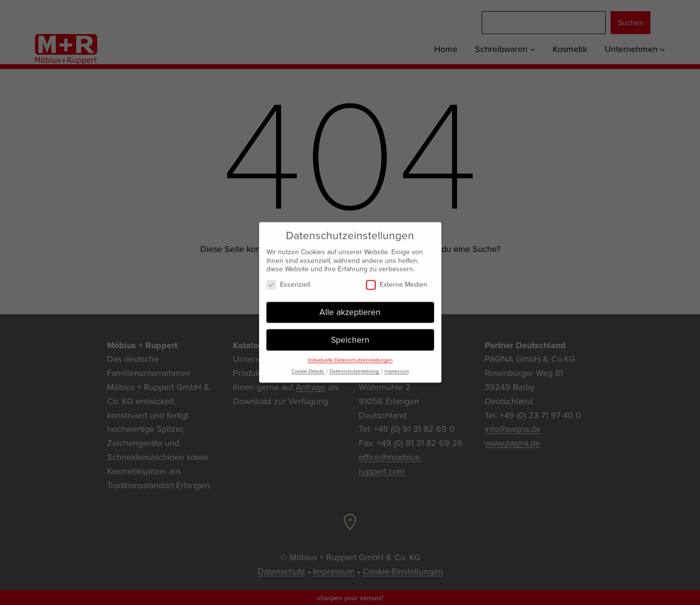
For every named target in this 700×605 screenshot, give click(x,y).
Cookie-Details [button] (308, 367)
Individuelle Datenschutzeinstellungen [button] (350, 356)
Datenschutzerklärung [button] (355, 367)
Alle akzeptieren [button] (350, 308)
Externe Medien (397, 281)
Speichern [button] (350, 336)
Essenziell (288, 281)
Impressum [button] (397, 367)
